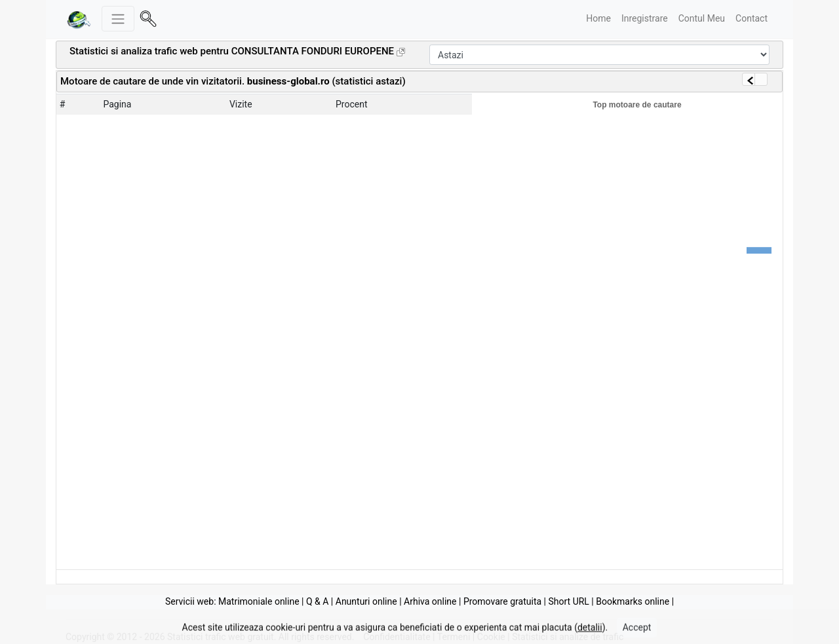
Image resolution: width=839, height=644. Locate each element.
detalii (590, 632)
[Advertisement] (561, 80)
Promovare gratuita (502, 601)
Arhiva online (430, 601)
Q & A (317, 601)
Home (598, 18)
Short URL (568, 601)
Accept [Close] (637, 632)
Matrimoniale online (259, 601)
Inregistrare (645, 18)
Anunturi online (366, 601)
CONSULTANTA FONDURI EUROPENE (313, 51)
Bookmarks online (633, 601)
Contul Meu (702, 18)
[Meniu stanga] (118, 19)
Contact (751, 18)
